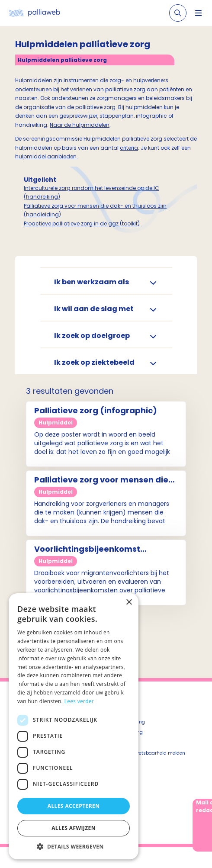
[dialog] (74, 726)
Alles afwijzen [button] (74, 828)
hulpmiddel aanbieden (46, 156)
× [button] (129, 603)
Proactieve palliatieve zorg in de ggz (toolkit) (82, 223)
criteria (129, 148)
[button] (74, 846)
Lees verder (79, 701)
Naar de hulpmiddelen (80, 125)
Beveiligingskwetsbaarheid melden (146, 753)
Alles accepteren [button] (74, 806)
